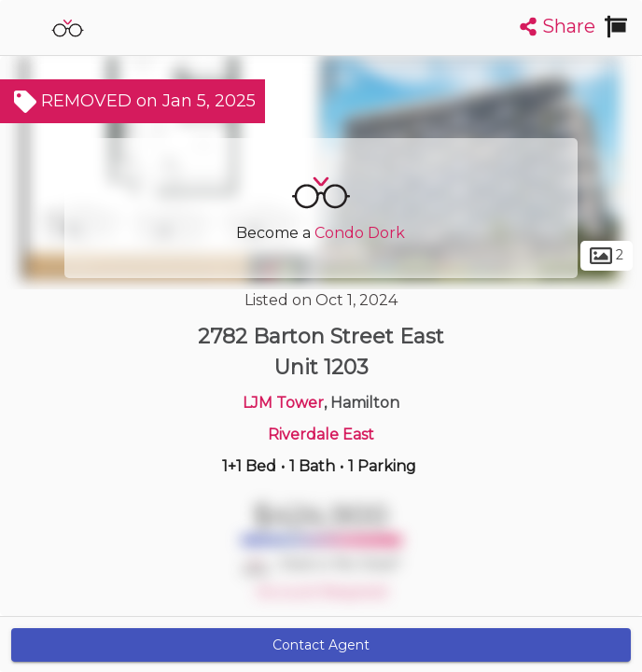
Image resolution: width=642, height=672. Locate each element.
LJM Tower (283, 403)
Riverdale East (321, 434)
